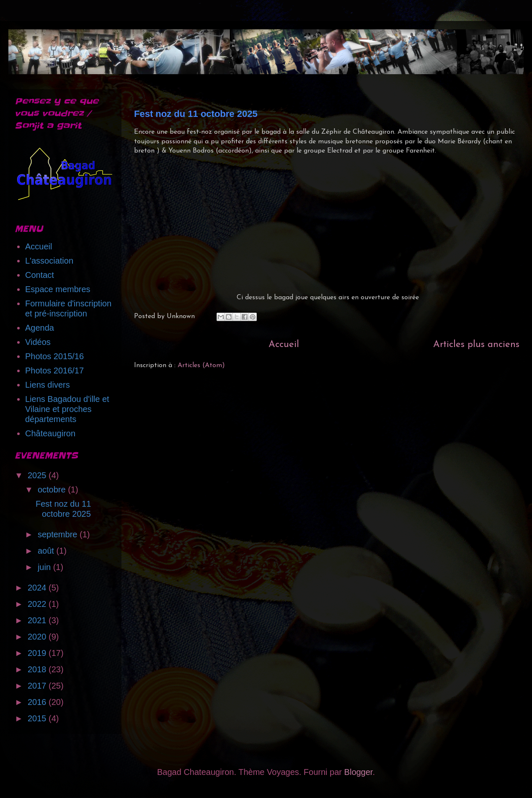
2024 (38, 588)
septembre (59, 534)
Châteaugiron (50, 433)
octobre (53, 490)
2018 (38, 669)
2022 (38, 604)
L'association (49, 261)
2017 (38, 686)
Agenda (40, 328)
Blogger (359, 772)
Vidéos (38, 342)
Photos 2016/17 (54, 370)
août (47, 551)
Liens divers (48, 385)
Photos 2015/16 (54, 356)
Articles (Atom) (201, 365)
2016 (38, 702)
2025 (38, 475)
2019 (38, 653)
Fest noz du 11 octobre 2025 (196, 114)
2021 (38, 620)
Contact (40, 275)
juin (45, 567)
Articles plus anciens (476, 345)
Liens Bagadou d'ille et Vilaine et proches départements (67, 409)
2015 (38, 718)
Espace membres (58, 289)
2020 (38, 637)
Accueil (284, 345)
